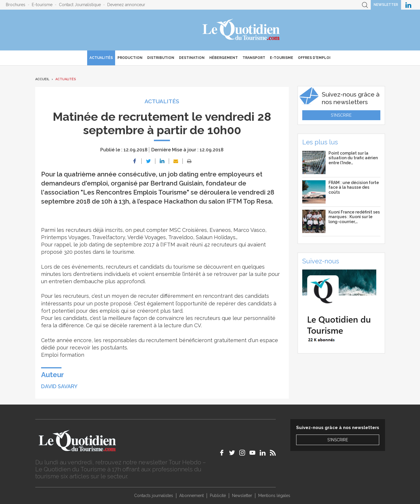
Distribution (161, 58)
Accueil (42, 79)
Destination (192, 58)
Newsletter (386, 5)
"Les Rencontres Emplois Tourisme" (135, 192)
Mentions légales (274, 496)
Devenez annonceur (126, 5)
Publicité (218, 496)
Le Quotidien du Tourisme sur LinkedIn (408, 5)
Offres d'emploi (314, 58)
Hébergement (224, 58)
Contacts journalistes (154, 496)
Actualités (101, 58)
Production (130, 58)
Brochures (16, 5)
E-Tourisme (282, 58)
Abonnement (191, 496)
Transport (254, 58)
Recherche (365, 5)
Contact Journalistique (80, 5)
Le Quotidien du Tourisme (241, 30)
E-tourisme (42, 5)
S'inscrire (341, 115)
